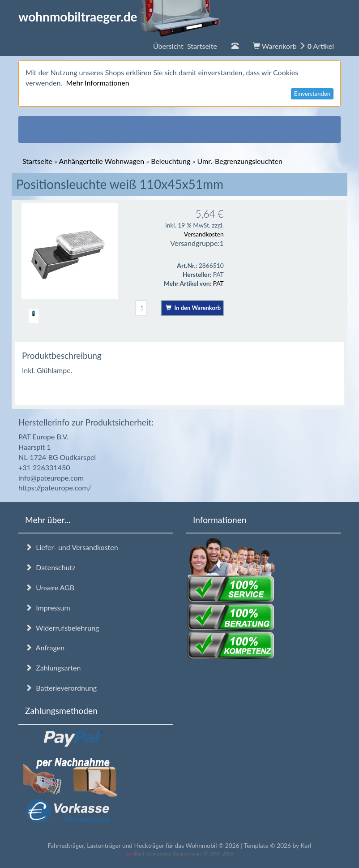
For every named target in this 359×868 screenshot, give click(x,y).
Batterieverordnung (61, 688)
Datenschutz (50, 567)
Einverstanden (312, 94)
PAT (218, 283)
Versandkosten (204, 234)
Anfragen (45, 647)
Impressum (48, 608)
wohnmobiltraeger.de (119, 17)
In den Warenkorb (193, 308)
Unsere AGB (50, 587)
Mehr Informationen (97, 83)
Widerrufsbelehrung (62, 628)
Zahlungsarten (53, 668)
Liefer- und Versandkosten (72, 547)
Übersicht (185, 46)
